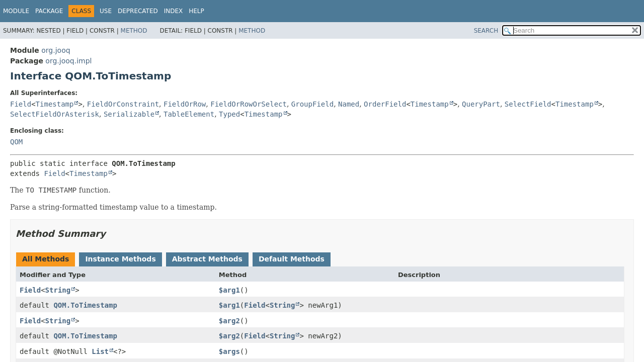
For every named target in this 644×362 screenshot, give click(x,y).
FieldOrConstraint (123, 104)
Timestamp (55, 104)
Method (134, 31)
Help (196, 11)
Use (106, 11)
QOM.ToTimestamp (85, 305)
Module (16, 11)
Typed (229, 114)
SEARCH (486, 31)
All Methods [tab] (46, 259)
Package (49, 11)
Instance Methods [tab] (120, 259)
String (58, 290)
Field (21, 104)
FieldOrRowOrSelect (249, 104)
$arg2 (229, 321)
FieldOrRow (185, 104)
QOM (16, 142)
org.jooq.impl (68, 61)
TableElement (189, 114)
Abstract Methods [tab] (207, 259)
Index (174, 11)
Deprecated (138, 11)
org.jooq (56, 50)
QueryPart (481, 104)
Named (349, 104)
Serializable (129, 114)
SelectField (528, 104)
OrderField (385, 104)
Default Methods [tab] (292, 259)
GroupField (312, 104)
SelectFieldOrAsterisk (55, 114)
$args (229, 351)
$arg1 (229, 290)
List (100, 351)
